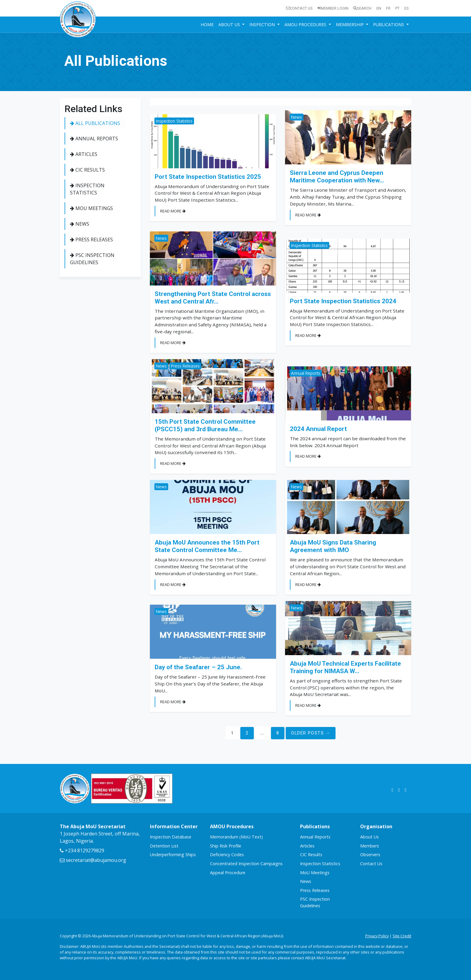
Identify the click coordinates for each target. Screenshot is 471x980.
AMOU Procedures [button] (306, 24)
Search (362, 8)
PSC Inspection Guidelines (92, 259)
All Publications (95, 123)
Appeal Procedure (228, 873)
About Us (369, 837)
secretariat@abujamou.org (93, 860)
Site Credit (402, 936)
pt (397, 8)
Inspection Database (171, 837)
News (80, 224)
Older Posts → (311, 733)
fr (388, 8)
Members (370, 846)
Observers (370, 855)
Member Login (333, 8)
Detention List (164, 846)
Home (207, 24)
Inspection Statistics (87, 189)
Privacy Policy (377, 936)
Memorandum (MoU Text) (236, 837)
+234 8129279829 (82, 850)
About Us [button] (230, 24)
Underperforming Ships (173, 855)
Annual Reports (94, 139)
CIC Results (87, 170)
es (407, 8)
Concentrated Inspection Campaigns (246, 864)
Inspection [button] (263, 24)
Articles (84, 154)
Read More (173, 211)
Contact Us (299, 8)
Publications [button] (389, 24)
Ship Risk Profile (226, 846)
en (379, 8)
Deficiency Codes (227, 855)
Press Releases (91, 240)
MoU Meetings (91, 208)
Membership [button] (350, 24)
